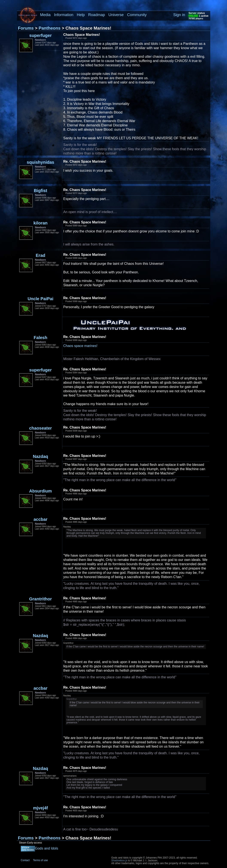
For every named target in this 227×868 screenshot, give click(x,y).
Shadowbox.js (119, 860)
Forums (26, 28)
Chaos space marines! (80, 346)
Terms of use (40, 860)
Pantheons (50, 28)
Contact (25, 860)
